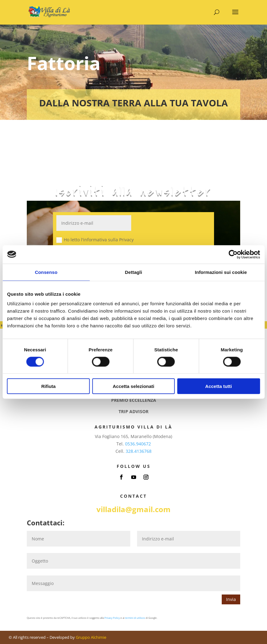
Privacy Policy (112, 618)
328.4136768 (139, 451)
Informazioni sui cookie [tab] (221, 272)
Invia (231, 599)
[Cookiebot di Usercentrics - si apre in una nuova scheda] (233, 254)
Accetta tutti (218, 386)
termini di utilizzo (135, 618)
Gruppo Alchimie (91, 637)
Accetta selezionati (133, 386)
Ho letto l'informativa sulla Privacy (95, 240)
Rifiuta (49, 386)
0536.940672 (138, 444)
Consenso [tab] (46, 272)
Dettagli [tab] (134, 272)
